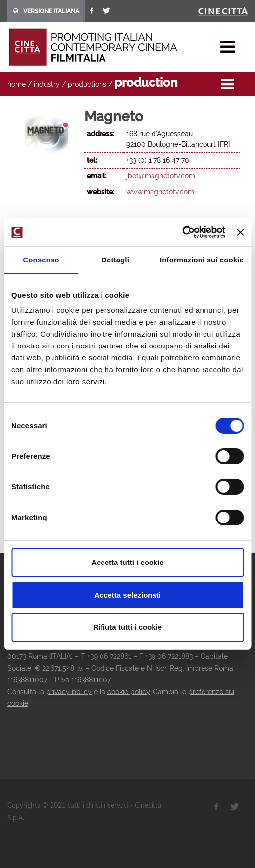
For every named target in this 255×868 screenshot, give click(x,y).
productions (87, 84)
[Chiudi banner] (240, 232)
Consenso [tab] (41, 260)
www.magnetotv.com (160, 192)
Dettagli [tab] (115, 260)
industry (47, 84)
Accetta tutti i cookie (127, 562)
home (17, 84)
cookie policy (128, 692)
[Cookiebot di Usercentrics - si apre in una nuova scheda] (182, 232)
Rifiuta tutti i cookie (127, 627)
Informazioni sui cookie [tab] (202, 260)
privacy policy (69, 692)
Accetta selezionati (127, 595)
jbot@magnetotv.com (161, 176)
